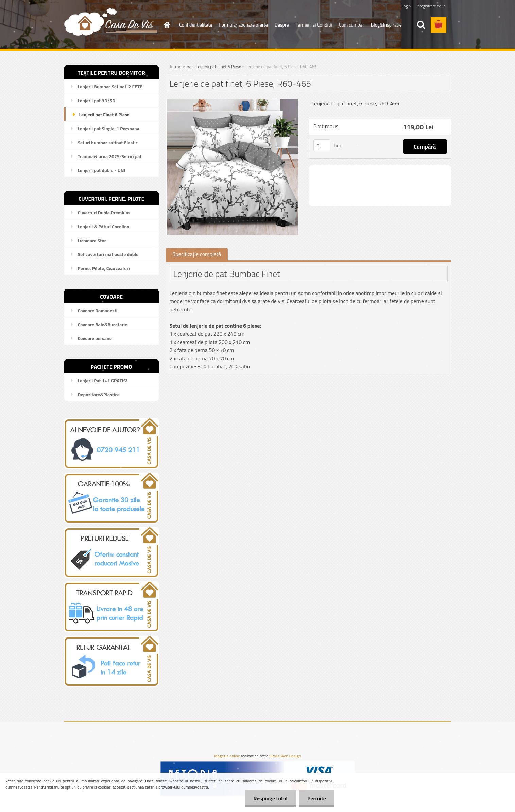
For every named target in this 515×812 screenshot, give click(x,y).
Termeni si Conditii (314, 25)
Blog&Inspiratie (386, 25)
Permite (317, 798)
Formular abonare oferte (243, 25)
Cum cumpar (351, 25)
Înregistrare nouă (431, 6)
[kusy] (322, 145)
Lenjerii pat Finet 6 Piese (218, 67)
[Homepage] (166, 25)
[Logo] (111, 21)
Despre (282, 25)
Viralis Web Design (285, 756)
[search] (421, 25)
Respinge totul (270, 798)
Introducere (181, 67)
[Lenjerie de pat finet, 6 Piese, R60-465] (232, 102)
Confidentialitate (196, 25)
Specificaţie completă (197, 254)
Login (406, 6)
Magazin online (227, 756)
